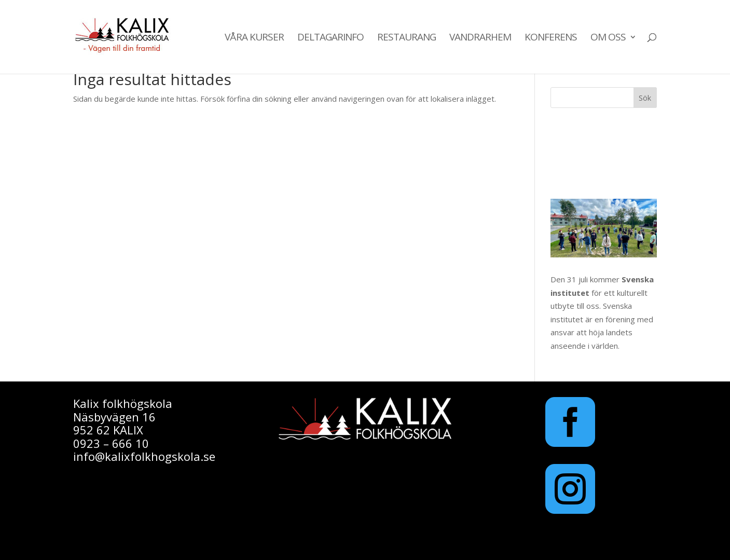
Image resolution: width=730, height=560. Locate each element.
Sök (645, 98)
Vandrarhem (480, 38)
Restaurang (407, 38)
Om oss (608, 38)
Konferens (551, 38)
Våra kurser (254, 38)
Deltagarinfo (330, 38)
